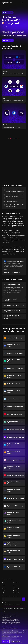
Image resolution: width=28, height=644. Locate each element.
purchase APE (21, 222)
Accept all (5, 641)
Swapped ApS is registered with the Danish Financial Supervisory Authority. (10, 620)
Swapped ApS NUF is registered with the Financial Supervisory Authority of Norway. (11, 624)
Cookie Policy (15, 638)
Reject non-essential (16, 641)
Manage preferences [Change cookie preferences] (6, 638)
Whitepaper (16, 273)
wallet (17, 249)
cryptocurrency (19, 216)
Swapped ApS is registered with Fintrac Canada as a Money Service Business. (11, 628)
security (18, 234)
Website (7, 273)
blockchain (5, 232)
